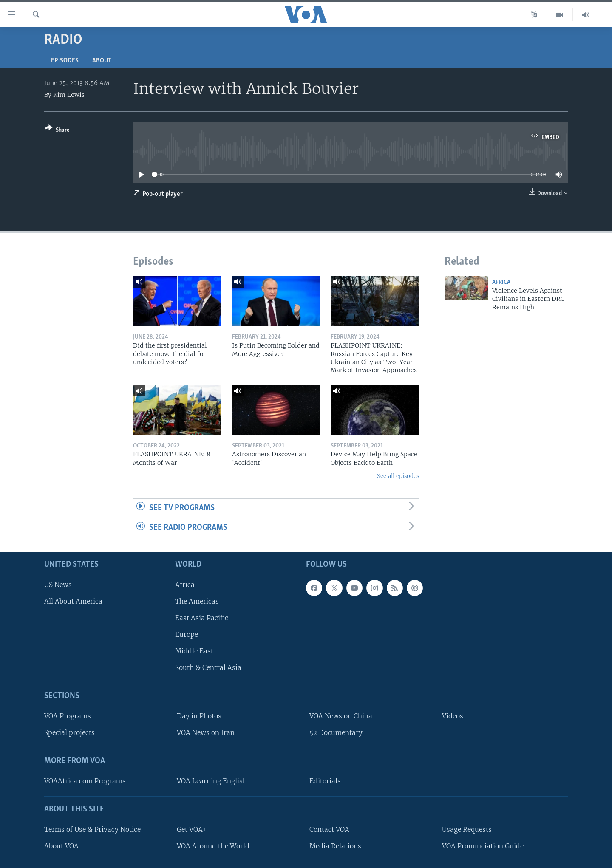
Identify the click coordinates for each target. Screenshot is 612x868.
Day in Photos (199, 716)
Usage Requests (467, 830)
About (102, 61)
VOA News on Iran (206, 733)
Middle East (194, 651)
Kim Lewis (69, 95)
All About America (73, 601)
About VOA (61, 846)
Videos (453, 716)
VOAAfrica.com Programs (85, 781)
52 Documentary (336, 733)
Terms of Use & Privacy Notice (92, 830)
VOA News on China (341, 716)
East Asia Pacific (202, 618)
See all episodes (398, 476)
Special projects (69, 733)
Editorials (325, 781)
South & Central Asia (208, 668)
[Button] (57, 131)
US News (58, 585)
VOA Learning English (212, 781)
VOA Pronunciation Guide (483, 846)
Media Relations (335, 846)
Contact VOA (329, 830)
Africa (501, 282)
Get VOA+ (192, 830)
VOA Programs (68, 716)
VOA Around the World (213, 846)
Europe (187, 635)
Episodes (65, 61)
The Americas (197, 601)
